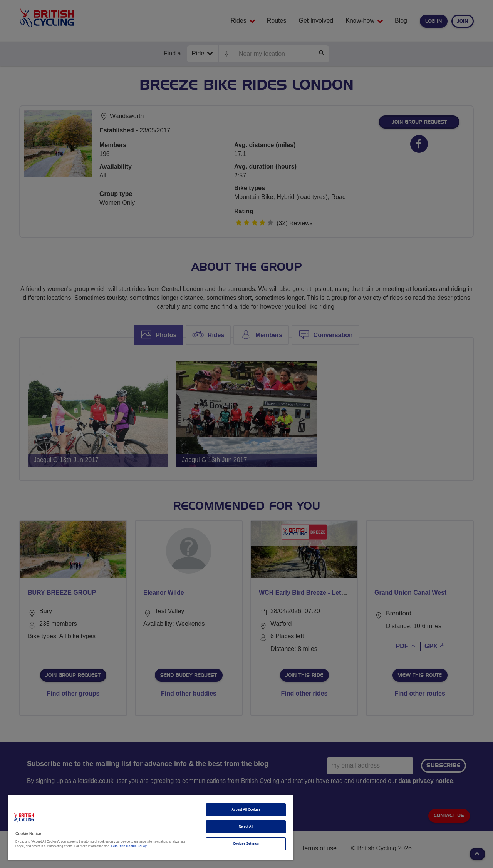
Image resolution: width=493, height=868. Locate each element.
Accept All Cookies (246, 810)
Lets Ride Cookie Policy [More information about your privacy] (129, 846)
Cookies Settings (246, 844)
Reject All (246, 827)
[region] (151, 828)
